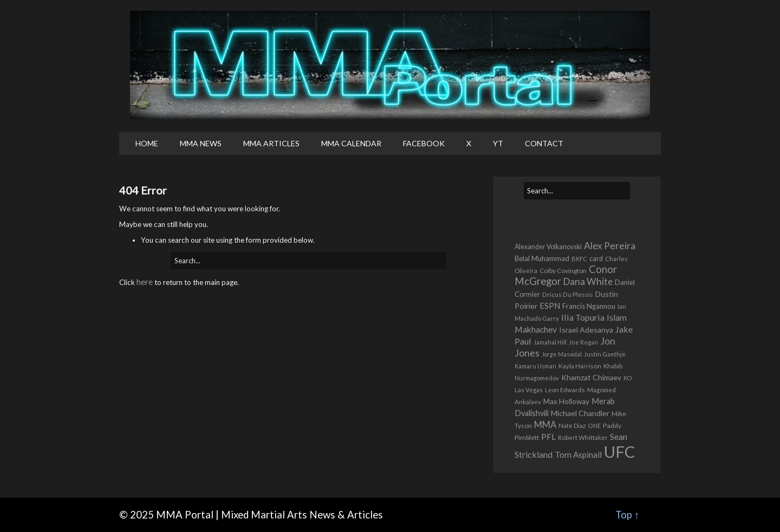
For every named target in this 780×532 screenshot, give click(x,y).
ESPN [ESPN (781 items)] (550, 306)
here (145, 281)
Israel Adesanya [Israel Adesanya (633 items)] (586, 330)
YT (498, 143)
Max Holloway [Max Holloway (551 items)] (566, 401)
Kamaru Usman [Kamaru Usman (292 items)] (535, 366)
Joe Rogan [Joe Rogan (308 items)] (583, 342)
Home (147, 143)
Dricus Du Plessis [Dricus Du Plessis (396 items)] (568, 294)
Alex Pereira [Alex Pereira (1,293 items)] (610, 246)
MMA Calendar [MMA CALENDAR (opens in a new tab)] (351, 143)
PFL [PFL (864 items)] (548, 437)
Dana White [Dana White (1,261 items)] (588, 281)
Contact (544, 143)
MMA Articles (271, 143)
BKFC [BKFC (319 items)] (579, 259)
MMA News (201, 143)
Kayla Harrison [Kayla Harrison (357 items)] (580, 366)
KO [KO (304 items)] (628, 378)
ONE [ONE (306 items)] (594, 426)
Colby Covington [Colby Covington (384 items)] (563, 271)
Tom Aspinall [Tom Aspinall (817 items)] (578, 455)
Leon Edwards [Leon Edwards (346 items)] (565, 390)
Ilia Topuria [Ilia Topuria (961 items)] (583, 317)
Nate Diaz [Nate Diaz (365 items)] (572, 426)
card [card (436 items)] (596, 259)
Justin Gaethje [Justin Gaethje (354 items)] (605, 354)
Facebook (424, 143)
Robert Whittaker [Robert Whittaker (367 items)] (583, 437)
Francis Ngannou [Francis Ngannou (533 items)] (589, 306)
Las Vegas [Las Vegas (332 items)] (529, 390)
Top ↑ (627, 515)
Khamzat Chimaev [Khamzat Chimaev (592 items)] (591, 377)
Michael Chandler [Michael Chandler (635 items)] (580, 413)
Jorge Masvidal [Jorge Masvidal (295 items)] (562, 354)
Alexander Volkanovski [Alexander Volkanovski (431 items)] (548, 247)
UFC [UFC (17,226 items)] (620, 452)
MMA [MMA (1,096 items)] (545, 425)
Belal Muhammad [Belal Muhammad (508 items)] (542, 258)
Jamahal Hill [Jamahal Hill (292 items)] (550, 342)
